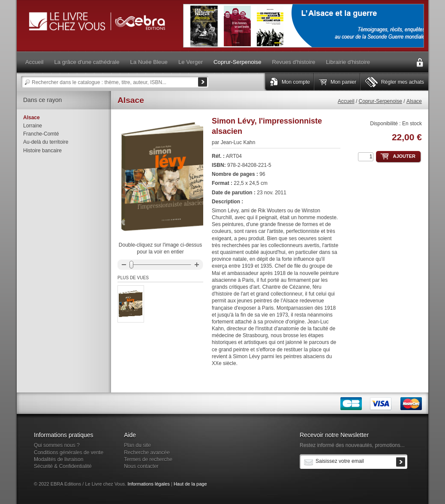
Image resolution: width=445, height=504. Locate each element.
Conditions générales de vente (69, 453)
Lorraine (33, 126)
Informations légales (148, 484)
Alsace (414, 101)
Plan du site (137, 445)
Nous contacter (141, 466)
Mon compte (296, 82)
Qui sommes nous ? (57, 445)
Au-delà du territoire (46, 142)
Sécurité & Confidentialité (63, 466)
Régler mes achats (403, 82)
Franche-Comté (41, 134)
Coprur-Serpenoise (380, 101)
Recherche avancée (147, 453)
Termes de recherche (148, 459)
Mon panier (343, 82)
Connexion (420, 63)
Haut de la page (190, 484)
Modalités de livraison (59, 459)
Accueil (346, 101)
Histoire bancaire (42, 151)
